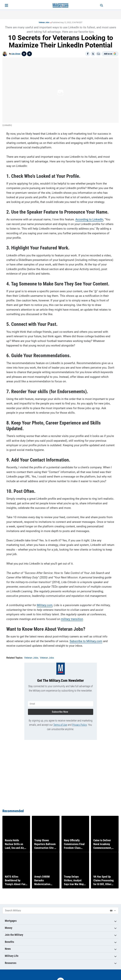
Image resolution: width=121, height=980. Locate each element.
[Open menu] (6, 5)
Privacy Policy (80, 722)
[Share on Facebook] (88, 54)
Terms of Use (60, 722)
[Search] (99, 5)
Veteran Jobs (44, 22)
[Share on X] (93, 54)
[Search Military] (55, 910)
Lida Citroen (16, 54)
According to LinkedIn (89, 218)
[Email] (98, 54)
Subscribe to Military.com (86, 640)
